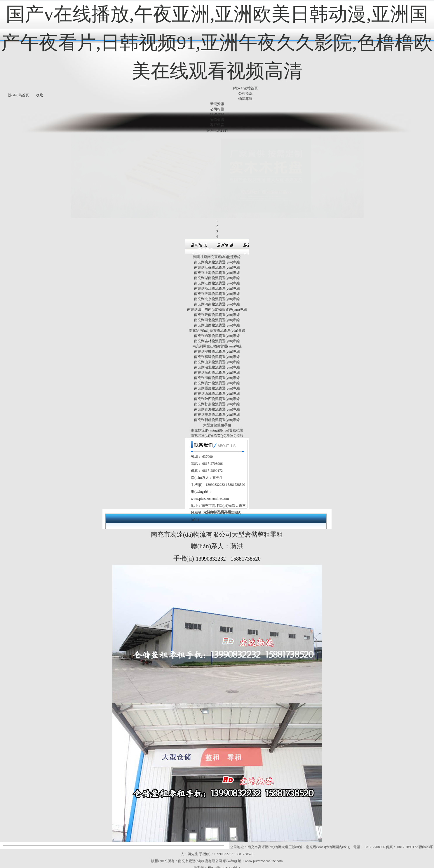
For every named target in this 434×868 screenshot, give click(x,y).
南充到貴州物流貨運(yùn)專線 (217, 356)
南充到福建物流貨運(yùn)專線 (217, 329)
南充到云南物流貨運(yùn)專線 (217, 287)
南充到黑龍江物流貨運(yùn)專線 (217, 319)
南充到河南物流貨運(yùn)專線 (217, 277)
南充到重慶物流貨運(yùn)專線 (217, 361)
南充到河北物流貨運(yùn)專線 (217, 293)
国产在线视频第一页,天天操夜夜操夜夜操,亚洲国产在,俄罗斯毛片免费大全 (113, 860)
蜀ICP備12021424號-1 (224, 841)
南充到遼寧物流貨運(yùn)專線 (217, 308)
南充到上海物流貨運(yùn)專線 (217, 245)
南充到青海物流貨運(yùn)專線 (217, 382)
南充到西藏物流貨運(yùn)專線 (217, 366)
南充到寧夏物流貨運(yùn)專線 (217, 387)
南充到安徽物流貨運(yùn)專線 (217, 324)
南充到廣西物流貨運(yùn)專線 (217, 345)
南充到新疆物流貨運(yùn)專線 (217, 392)
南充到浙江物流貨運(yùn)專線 (217, 261)
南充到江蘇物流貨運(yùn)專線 (217, 240)
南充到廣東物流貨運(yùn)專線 (217, 235)
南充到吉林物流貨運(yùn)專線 (217, 314)
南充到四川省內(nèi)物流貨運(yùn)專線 (217, 282)
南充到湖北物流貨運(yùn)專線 (217, 340)
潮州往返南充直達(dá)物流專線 (217, 229)
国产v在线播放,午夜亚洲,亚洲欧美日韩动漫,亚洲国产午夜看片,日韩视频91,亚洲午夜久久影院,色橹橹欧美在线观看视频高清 (217, 42)
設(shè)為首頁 (18, 95)
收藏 (39, 95)
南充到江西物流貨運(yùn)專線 (217, 256)
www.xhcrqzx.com (15, 860)
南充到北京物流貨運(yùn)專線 (217, 272)
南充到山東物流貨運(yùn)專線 (217, 335)
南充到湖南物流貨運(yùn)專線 (217, 251)
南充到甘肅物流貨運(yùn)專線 (217, 377)
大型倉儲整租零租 (217, 398)
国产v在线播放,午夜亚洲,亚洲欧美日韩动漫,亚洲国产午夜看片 (217, 855)
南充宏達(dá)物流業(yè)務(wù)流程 (217, 408)
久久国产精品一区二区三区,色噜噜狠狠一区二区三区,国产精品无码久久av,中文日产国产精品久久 (246, 860)
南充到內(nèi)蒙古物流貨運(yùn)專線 (217, 303)
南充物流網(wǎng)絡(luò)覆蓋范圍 (217, 403)
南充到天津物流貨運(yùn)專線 (217, 266)
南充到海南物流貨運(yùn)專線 (217, 350)
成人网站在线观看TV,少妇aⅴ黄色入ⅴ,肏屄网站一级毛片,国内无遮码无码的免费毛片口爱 (234, 865)
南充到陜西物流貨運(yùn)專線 (217, 371)
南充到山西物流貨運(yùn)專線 (217, 298)
